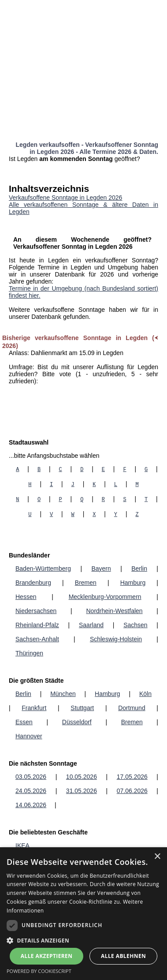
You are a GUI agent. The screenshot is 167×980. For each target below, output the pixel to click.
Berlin (139, 569)
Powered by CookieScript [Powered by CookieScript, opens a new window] (39, 971)
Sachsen (135, 625)
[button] (83, 940)
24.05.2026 (31, 791)
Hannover (29, 736)
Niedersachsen (36, 611)
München (63, 694)
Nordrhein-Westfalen (114, 611)
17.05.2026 (132, 777)
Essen (24, 722)
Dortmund (132, 708)
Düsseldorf (77, 722)
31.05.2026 (82, 791)
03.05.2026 (31, 777)
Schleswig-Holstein (116, 639)
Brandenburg (33, 583)
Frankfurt (34, 708)
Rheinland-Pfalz (37, 625)
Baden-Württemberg (43, 569)
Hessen (26, 597)
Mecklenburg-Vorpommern (105, 597)
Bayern (101, 569)
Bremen (86, 583)
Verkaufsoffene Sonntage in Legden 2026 (65, 198)
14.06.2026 (31, 805)
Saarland (91, 625)
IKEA (22, 845)
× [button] (157, 857)
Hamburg (133, 583)
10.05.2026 (82, 777)
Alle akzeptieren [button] (47, 956)
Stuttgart (82, 708)
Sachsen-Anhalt (37, 639)
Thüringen (29, 653)
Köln (145, 694)
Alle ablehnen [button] (123, 956)
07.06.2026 (132, 791)
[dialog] (83, 914)
